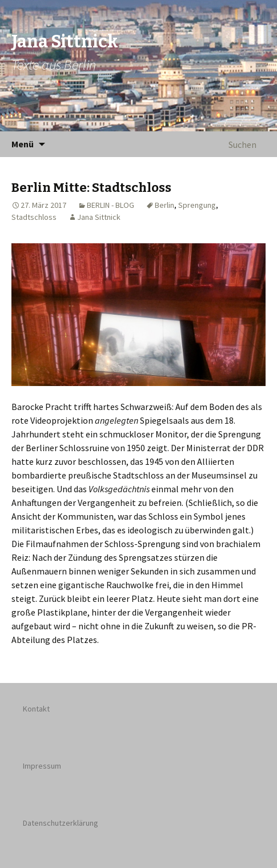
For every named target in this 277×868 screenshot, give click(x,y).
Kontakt (36, 709)
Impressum (42, 766)
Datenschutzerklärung (61, 823)
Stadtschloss (34, 217)
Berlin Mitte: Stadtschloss (91, 188)
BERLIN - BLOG (111, 205)
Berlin (164, 205)
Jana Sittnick (99, 217)
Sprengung (197, 205)
